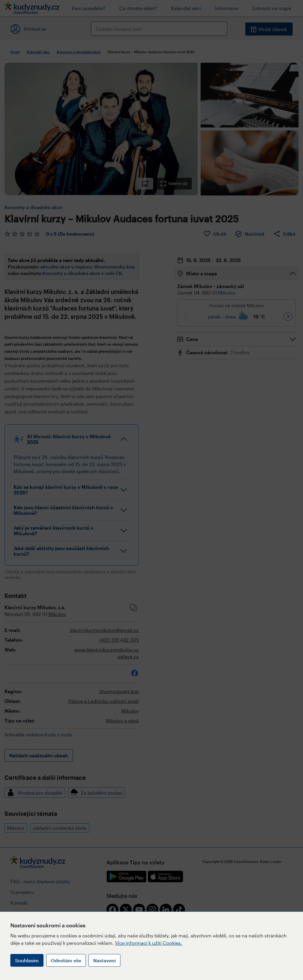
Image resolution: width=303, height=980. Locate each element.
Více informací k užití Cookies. (149, 943)
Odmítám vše (66, 960)
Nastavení (104, 960)
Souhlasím (27, 960)
